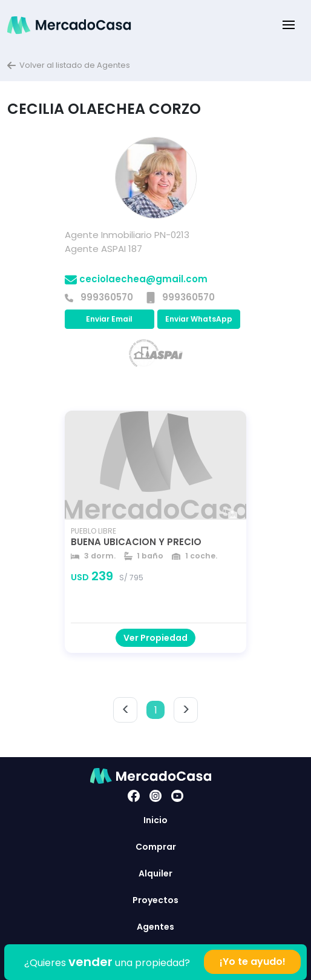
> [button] (186, 710)
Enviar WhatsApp (199, 319)
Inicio (155, 820)
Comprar (156, 847)
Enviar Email (109, 319)
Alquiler (155, 873)
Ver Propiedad (155, 638)
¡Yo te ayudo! (253, 962)
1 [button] (156, 710)
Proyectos (155, 900)
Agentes (155, 927)
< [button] (126, 710)
